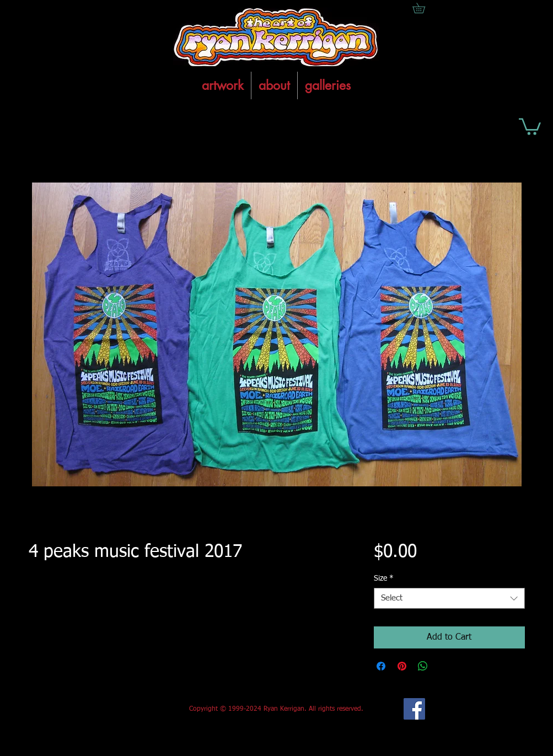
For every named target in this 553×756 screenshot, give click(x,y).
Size (384, 578)
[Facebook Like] (111, 709)
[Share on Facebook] (381, 666)
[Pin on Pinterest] (402, 666)
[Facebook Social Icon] (414, 709)
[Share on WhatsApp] (423, 666)
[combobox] (449, 598)
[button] (530, 126)
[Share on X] (444, 666)
